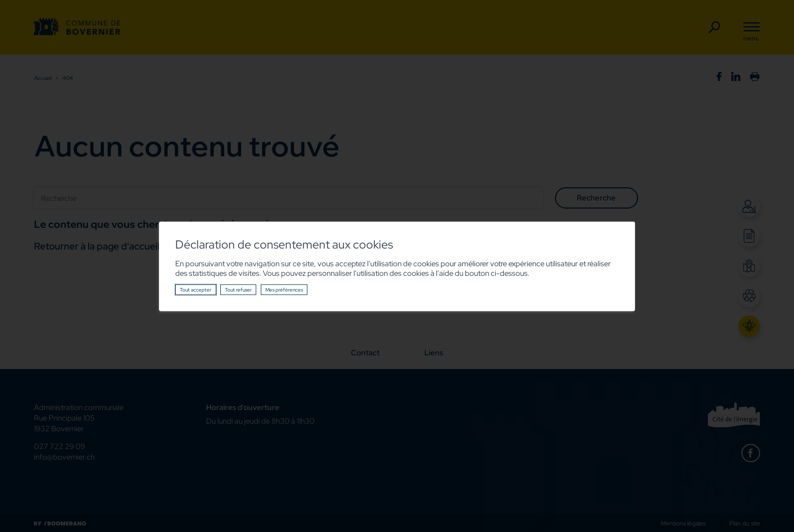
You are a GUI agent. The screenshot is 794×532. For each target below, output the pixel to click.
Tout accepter (195, 290)
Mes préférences (284, 290)
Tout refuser (238, 290)
